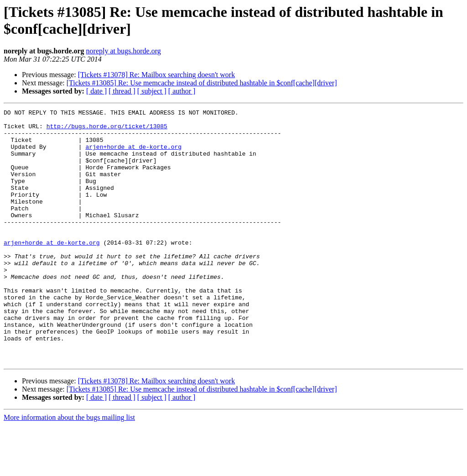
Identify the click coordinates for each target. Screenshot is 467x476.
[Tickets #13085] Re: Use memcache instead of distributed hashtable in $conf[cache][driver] (202, 83)
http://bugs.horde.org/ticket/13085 (107, 130)
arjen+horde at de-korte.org (133, 155)
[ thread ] (122, 91)
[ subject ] (152, 91)
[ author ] (182, 91)
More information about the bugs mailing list (69, 468)
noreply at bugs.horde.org (124, 51)
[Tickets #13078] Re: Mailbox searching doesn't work (156, 75)
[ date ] (96, 91)
